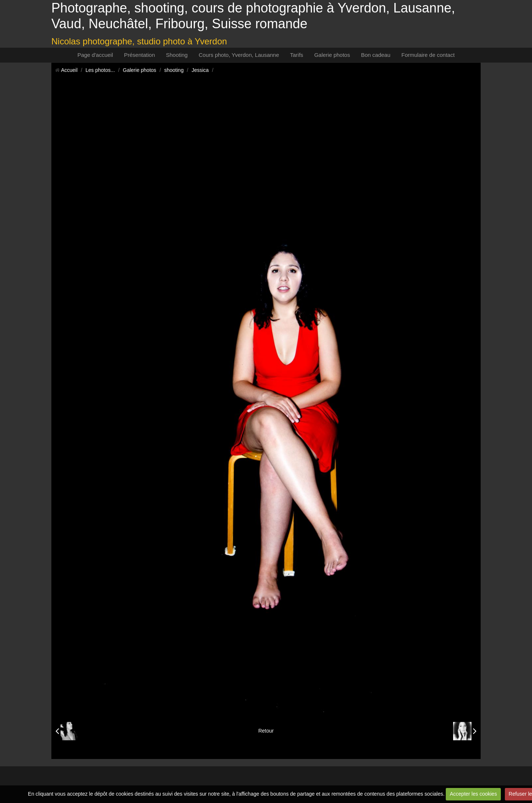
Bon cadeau (376, 55)
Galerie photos (332, 55)
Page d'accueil (95, 55)
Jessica (200, 70)
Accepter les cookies (473, 794)
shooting (174, 70)
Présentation (139, 55)
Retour (266, 731)
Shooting (177, 55)
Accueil (69, 70)
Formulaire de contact (428, 55)
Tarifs (297, 55)
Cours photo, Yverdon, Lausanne (239, 55)
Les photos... (100, 70)
